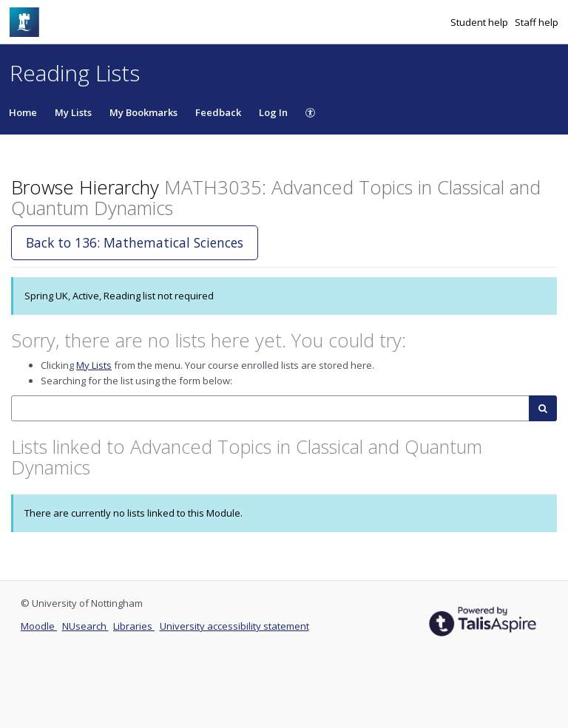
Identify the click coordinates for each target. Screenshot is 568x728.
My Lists (73, 112)
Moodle (39, 626)
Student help (480, 22)
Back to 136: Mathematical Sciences (135, 242)
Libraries (134, 626)
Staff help (537, 22)
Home (23, 112)
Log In (273, 112)
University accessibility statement (234, 626)
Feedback (218, 112)
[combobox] (270, 408)
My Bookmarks (143, 112)
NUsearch (85, 626)
